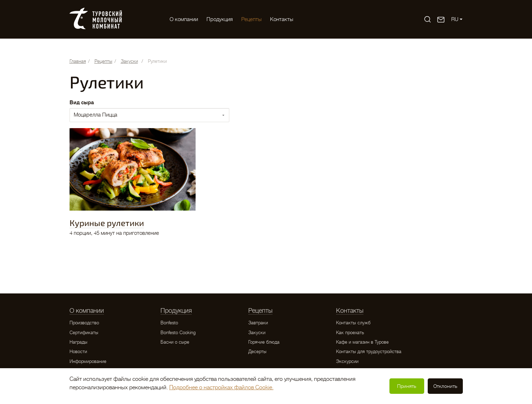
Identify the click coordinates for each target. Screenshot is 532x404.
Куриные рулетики (107, 223)
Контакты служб (353, 323)
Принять (407, 386)
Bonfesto (169, 323)
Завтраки (258, 323)
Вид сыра (82, 103)
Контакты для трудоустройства (369, 352)
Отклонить (445, 386)
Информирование (88, 361)
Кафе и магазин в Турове (362, 342)
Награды (78, 342)
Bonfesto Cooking (178, 333)
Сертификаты (84, 333)
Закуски (257, 333)
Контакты (282, 19)
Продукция (220, 19)
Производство (84, 323)
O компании (184, 19)
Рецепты (251, 19)
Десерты (257, 352)
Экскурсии (347, 361)
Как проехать (350, 333)
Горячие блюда (264, 342)
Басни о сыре (175, 342)
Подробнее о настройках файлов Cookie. (221, 388)
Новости (78, 352)
